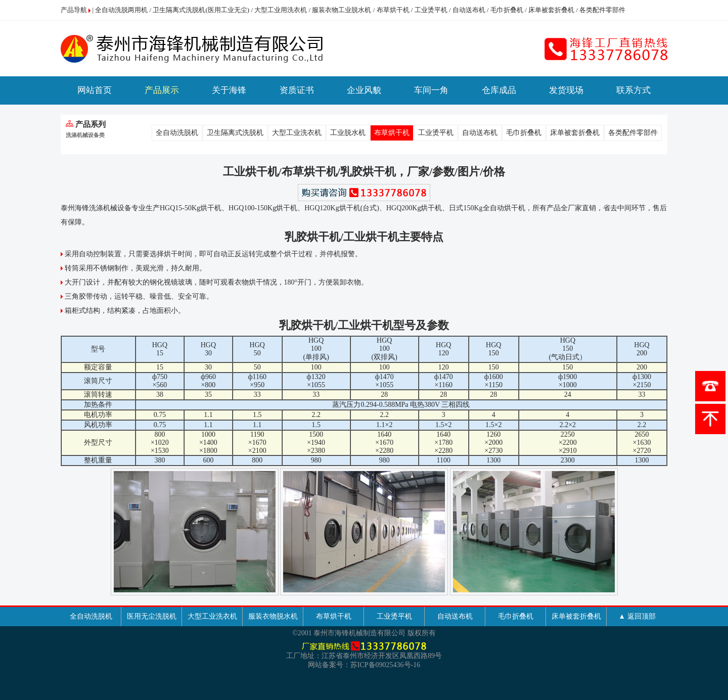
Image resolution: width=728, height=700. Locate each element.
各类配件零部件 (602, 10)
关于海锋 (229, 90)
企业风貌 (364, 90)
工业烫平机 (431, 10)
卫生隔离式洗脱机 (235, 133)
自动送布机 (469, 10)
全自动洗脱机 (177, 133)
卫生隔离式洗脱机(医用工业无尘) (201, 10)
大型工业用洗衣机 (281, 10)
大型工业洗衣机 (297, 133)
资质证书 (297, 90)
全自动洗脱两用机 (121, 10)
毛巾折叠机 (507, 10)
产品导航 (74, 10)
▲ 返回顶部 (637, 616)
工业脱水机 (348, 133)
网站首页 (95, 90)
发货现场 (566, 90)
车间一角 (431, 90)
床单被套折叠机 (551, 10)
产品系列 (86, 124)
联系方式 (633, 90)
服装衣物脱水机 (273, 616)
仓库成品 (499, 90)
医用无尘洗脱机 (152, 616)
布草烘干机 (393, 10)
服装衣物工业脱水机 (342, 10)
